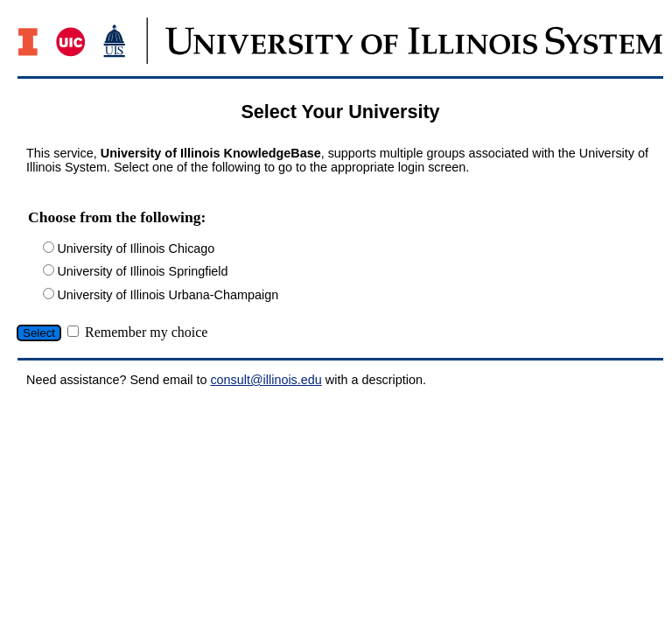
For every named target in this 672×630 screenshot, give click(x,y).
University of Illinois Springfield (142, 271)
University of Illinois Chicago (136, 248)
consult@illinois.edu (266, 380)
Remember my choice (146, 332)
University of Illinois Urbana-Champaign (168, 295)
